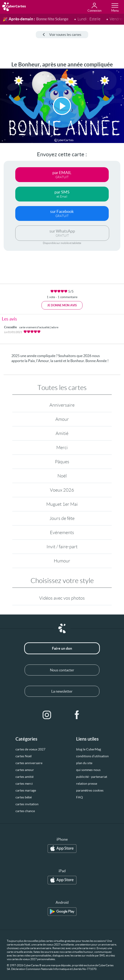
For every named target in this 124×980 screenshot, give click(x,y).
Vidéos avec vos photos (62, 598)
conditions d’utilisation (92, 756)
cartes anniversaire (29, 763)
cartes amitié (25, 777)
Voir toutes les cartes (62, 35)
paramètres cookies (90, 790)
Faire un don (62, 648)
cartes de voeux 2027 (30, 749)
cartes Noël (24, 756)
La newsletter (62, 691)
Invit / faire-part (62, 547)
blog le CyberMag (89, 749)
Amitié (62, 433)
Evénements (62, 532)
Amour (62, 419)
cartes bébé (24, 797)
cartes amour (25, 770)
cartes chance (25, 811)
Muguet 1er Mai (62, 504)
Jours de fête (62, 518)
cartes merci (24, 784)
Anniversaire (62, 405)
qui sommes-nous (88, 770)
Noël (62, 476)
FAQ (79, 797)
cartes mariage (26, 790)
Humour (62, 561)
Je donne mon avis (62, 305)
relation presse (87, 784)
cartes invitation (27, 804)
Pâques (62, 462)
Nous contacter (62, 670)
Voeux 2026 (62, 490)
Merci (62, 448)
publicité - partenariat (92, 777)
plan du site (84, 763)
